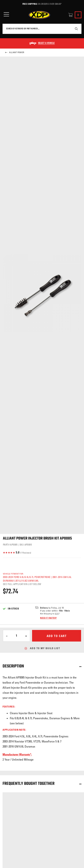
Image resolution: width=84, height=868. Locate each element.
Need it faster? (48, 618)
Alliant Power (14, 53)
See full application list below (22, 584)
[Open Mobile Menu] (6, 14)
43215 (57, 614)
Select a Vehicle (46, 43)
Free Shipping (30, 4)
